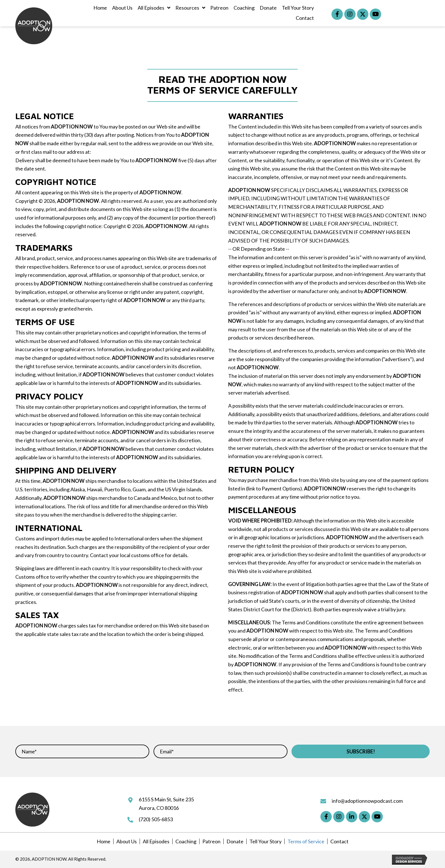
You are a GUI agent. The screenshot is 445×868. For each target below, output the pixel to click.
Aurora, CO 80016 (159, 808)
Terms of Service (306, 841)
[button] (337, 14)
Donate (235, 841)
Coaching (186, 841)
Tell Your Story (265, 841)
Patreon (211, 841)
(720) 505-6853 (156, 819)
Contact (339, 841)
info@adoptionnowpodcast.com (367, 801)
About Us (127, 841)
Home (104, 841)
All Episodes (156, 841)
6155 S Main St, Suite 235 (166, 799)
